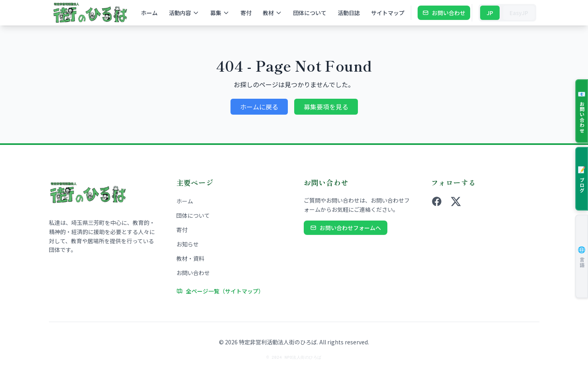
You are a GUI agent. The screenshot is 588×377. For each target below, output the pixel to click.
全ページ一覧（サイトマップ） (220, 291)
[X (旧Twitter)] (456, 201)
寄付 (246, 13)
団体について (310, 13)
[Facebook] (437, 201)
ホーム (149, 13)
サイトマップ (388, 13)
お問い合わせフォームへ (346, 228)
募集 (220, 13)
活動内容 (184, 13)
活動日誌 (349, 13)
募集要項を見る (326, 107)
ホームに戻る (259, 107)
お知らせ (188, 244)
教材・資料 (190, 258)
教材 (272, 13)
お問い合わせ (444, 13)
